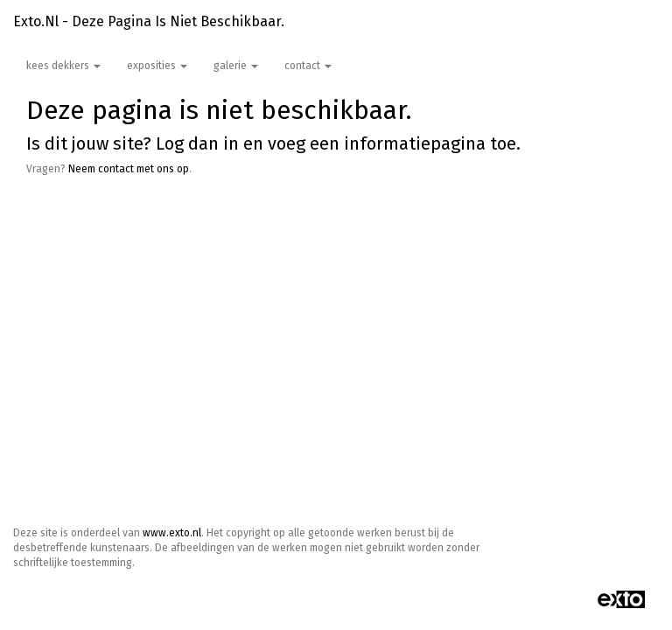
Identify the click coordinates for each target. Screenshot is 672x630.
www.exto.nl (172, 533)
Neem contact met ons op (129, 169)
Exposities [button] (157, 66)
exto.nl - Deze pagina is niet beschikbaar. (149, 21)
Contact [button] (308, 66)
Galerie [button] (236, 66)
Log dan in (197, 143)
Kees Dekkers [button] (63, 66)
